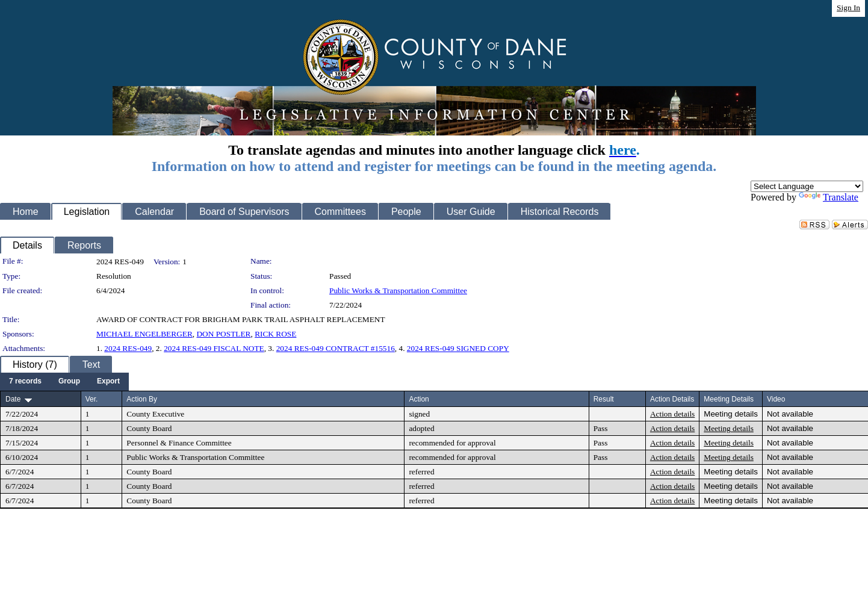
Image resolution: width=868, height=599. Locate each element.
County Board (149, 428)
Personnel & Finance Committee (179, 443)
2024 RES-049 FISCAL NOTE (214, 348)
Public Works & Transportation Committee (398, 290)
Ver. (92, 399)
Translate (829, 197)
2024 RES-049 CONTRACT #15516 (336, 348)
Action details (672, 414)
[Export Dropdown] (108, 382)
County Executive (155, 414)
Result (604, 399)
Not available (790, 414)
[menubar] (64, 382)
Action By (142, 399)
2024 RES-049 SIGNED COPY (458, 348)
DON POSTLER (223, 334)
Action (419, 399)
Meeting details (731, 414)
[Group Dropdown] (69, 382)
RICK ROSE (275, 334)
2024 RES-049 (128, 348)
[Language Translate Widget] (807, 186)
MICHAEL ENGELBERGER (144, 334)
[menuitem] (25, 382)
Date (13, 399)
